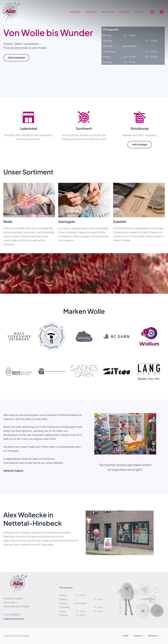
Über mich (125, 12)
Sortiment (93, 12)
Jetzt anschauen (17, 58)
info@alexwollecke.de (15, 619)
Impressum (138, 636)
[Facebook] (162, 12)
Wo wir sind (109, 12)
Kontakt (140, 12)
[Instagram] (152, 12)
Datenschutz (150, 636)
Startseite (78, 12)
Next (150, 532)
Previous (89, 532)
